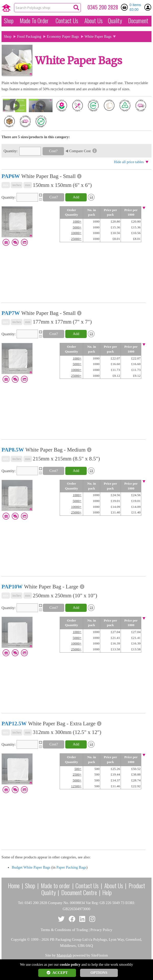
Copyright (18, 939)
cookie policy (70, 964)
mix (6, 185)
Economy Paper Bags (63, 36)
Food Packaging (29, 36)
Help (107, 892)
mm (28, 185)
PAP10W (12, 587)
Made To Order (34, 21)
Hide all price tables (129, 162)
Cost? (53, 151)
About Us (93, 21)
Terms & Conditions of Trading (64, 930)
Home (14, 885)
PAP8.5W (13, 450)
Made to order (55, 885)
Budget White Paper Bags (31, 867)
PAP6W (11, 176)
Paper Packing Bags (71, 867)
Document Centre (79, 892)
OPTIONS (99, 973)
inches (17, 185)
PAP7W (11, 313)
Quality (115, 21)
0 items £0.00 (135, 7)
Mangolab (64, 955)
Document (138, 21)
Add (76, 197)
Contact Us (67, 21)
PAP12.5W (14, 724)
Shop (9, 21)
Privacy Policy (101, 930)
